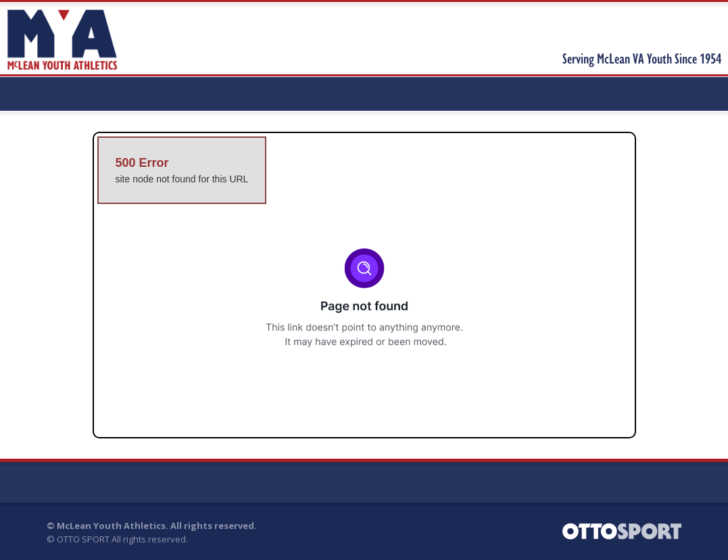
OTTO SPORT (83, 539)
